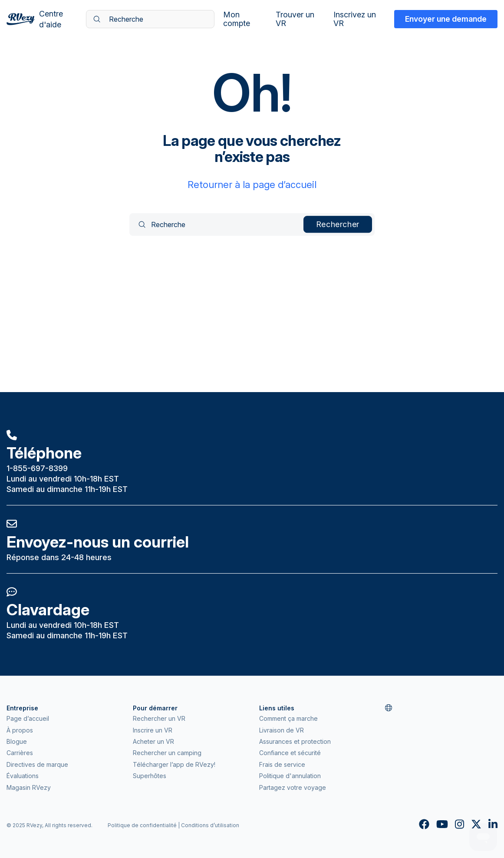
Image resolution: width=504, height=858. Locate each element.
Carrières (20, 753)
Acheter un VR (153, 741)
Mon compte (237, 19)
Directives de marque (37, 764)
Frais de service (282, 764)
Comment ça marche (288, 718)
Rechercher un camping (167, 753)
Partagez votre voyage (293, 787)
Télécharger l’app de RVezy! (174, 764)
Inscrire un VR (153, 730)
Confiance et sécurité (290, 753)
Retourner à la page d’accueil (252, 185)
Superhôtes (150, 776)
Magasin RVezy (29, 787)
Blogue (17, 741)
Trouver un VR (295, 19)
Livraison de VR (282, 730)
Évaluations (23, 776)
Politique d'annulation (290, 776)
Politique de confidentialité (142, 825)
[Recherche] (150, 19)
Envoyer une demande (446, 19)
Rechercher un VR (159, 718)
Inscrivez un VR (355, 19)
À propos (20, 730)
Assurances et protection (295, 741)
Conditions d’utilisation (210, 825)
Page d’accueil (28, 718)
